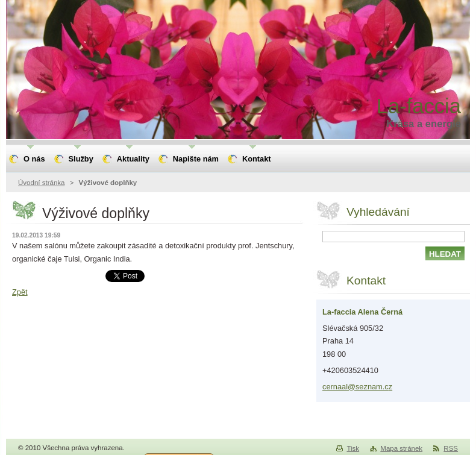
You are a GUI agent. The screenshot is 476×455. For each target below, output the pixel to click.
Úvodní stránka (41, 183)
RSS (451, 448)
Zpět (20, 292)
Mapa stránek (401, 448)
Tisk (353, 448)
